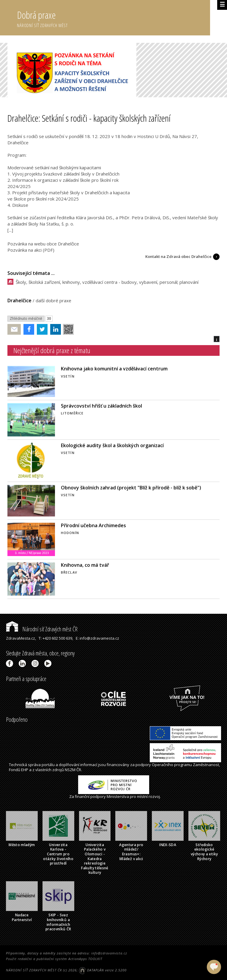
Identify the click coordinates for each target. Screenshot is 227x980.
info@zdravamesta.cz (109, 953)
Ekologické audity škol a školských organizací (112, 445)
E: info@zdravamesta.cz (97, 638)
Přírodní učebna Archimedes (93, 525)
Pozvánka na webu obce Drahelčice (43, 244)
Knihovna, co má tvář (85, 565)
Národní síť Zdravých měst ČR (42, 629)
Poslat (14, 329)
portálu (48, 765)
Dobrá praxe (113, 18)
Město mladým (22, 845)
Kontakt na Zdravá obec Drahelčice (178, 256)
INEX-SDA (168, 845)
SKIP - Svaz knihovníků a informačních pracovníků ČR (58, 922)
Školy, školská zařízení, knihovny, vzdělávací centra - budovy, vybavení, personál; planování (107, 282)
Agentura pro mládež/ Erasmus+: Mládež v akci (131, 852)
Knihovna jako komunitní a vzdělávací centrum (114, 369)
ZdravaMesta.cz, (21, 638)
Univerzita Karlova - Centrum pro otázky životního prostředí (58, 854)
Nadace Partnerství (22, 917)
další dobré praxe (53, 300)
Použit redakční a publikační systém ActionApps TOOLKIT (54, 959)
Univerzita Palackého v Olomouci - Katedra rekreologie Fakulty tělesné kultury (95, 859)
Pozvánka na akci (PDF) (31, 250)
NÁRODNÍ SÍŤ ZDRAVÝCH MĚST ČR (34, 970)
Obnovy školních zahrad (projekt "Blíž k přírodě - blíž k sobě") (131, 488)
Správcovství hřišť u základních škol (101, 406)
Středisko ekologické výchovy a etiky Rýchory (204, 852)
